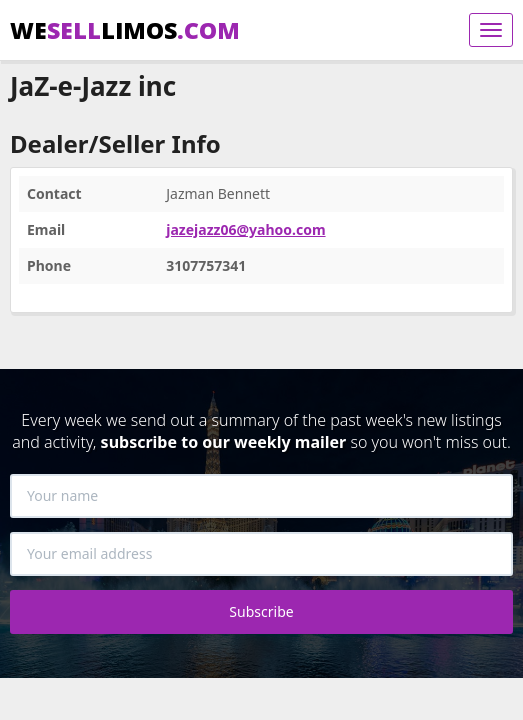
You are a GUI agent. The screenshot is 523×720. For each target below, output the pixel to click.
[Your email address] (261, 554)
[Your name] (261, 496)
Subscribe (261, 611)
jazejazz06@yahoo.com (245, 229)
